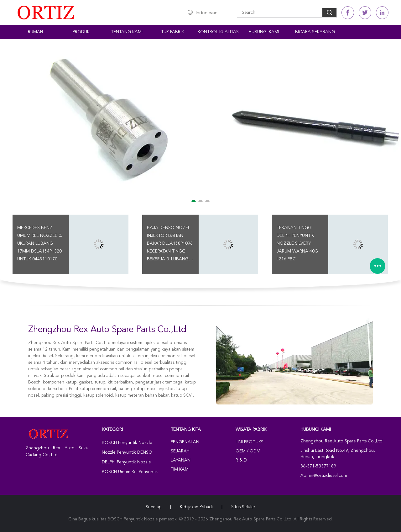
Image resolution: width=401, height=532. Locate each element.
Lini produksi (250, 442)
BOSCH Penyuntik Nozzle (127, 443)
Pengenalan (185, 442)
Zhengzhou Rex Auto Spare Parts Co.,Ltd (107, 330)
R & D (241, 460)
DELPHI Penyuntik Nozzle (126, 462)
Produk (81, 32)
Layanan (181, 460)
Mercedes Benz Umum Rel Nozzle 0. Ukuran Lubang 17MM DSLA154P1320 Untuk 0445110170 (40, 243)
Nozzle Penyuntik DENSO (127, 452)
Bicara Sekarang (315, 32)
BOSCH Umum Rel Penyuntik (130, 472)
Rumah (35, 32)
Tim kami (180, 469)
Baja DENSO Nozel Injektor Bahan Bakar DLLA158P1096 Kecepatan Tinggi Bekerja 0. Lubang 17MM (170, 244)
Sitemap (154, 507)
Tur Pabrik (172, 32)
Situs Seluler (243, 507)
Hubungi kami (264, 32)
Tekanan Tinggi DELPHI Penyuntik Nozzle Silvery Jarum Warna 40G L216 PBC (297, 243)
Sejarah (180, 451)
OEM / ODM (248, 451)
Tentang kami (127, 32)
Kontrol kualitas (218, 32)
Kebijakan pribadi (196, 507)
